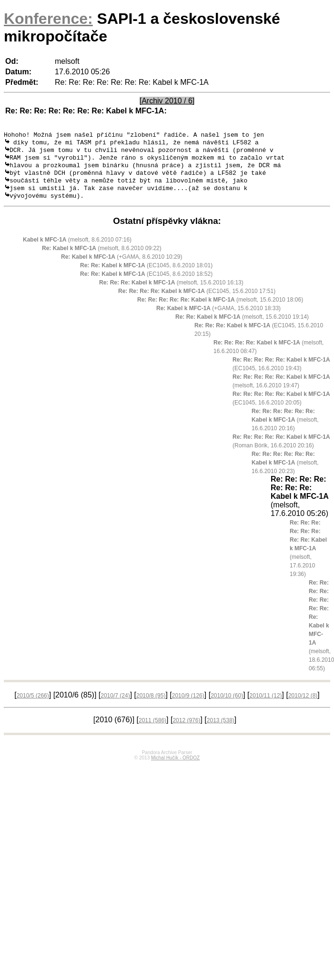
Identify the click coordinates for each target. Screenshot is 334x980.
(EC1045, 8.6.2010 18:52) (146, 283)
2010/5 (33, 705)
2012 (186, 729)
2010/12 (303, 705)
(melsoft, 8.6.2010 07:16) (77, 249)
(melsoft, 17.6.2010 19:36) (308, 557)
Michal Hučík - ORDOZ (175, 767)
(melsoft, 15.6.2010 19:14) (242, 326)
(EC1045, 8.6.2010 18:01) (146, 274)
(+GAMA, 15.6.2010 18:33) (218, 317)
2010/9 (188, 705)
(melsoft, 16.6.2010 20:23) (285, 472)
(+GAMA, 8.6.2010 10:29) (121, 266)
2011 (152, 729)
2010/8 (151, 705)
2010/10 (227, 705)
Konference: (48, 19)
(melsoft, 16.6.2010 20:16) (285, 429)
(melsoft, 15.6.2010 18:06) (220, 309)
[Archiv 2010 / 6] (167, 101)
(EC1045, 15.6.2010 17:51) (197, 300)
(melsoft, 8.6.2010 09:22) (102, 257)
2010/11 (266, 705)
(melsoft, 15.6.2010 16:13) (171, 292)
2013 (221, 729)
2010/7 (115, 705)
